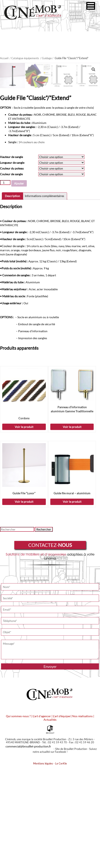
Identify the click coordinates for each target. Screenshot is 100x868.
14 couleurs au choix (27, 242)
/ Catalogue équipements (24, 58)
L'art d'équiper (62, 816)
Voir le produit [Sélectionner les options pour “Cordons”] (24, 527)
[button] (91, 6)
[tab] (12, 296)
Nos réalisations (82, 816)
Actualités (50, 820)
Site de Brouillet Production (71, 849)
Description (12, 296)
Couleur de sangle (11, 274)
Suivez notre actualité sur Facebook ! (65, 851)
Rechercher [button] (44, 630)
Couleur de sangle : (14, 346)
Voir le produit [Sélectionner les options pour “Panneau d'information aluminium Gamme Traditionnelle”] (72, 527)
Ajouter (19, 284)
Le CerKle (61, 864)
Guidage (47, 58)
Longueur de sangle (12, 263)
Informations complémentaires (44, 296)
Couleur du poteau (12, 269)
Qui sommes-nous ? (18, 816)
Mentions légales (43, 864)
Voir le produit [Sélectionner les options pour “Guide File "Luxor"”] (24, 602)
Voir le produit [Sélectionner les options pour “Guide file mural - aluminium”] (72, 602)
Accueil (4, 58)
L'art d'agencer (42, 816)
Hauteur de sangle (11, 257)
